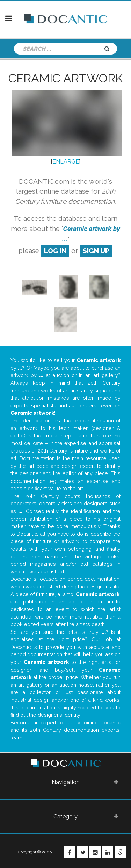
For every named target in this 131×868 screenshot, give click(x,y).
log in (55, 251)
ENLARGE (66, 162)
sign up (96, 251)
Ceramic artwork (66, 78)
